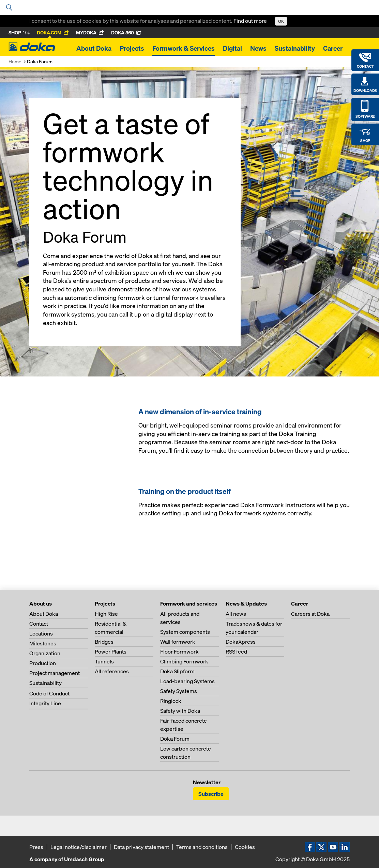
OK (281, 21)
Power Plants (111, 652)
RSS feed (236, 652)
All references (112, 671)
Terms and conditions (202, 847)
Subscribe (211, 794)
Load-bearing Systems (187, 681)
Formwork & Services (184, 48)
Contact (39, 624)
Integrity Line (45, 703)
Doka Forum (175, 739)
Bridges (104, 642)
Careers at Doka (310, 614)
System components (185, 632)
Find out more (251, 21)
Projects (132, 48)
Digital (232, 48)
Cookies (245, 847)
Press (36, 847)
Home (15, 61)
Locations (41, 633)
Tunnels (104, 661)
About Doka (94, 48)
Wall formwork (178, 642)
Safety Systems (179, 691)
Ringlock (171, 701)
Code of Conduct (49, 693)
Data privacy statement (141, 847)
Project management (55, 673)
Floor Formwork (179, 652)
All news (236, 614)
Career (333, 48)
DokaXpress (241, 642)
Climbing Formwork (184, 661)
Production (43, 663)
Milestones (43, 643)
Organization (45, 653)
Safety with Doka (180, 711)
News (258, 48)
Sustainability (295, 48)
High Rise (106, 614)
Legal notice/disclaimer (79, 847)
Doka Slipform (177, 671)
